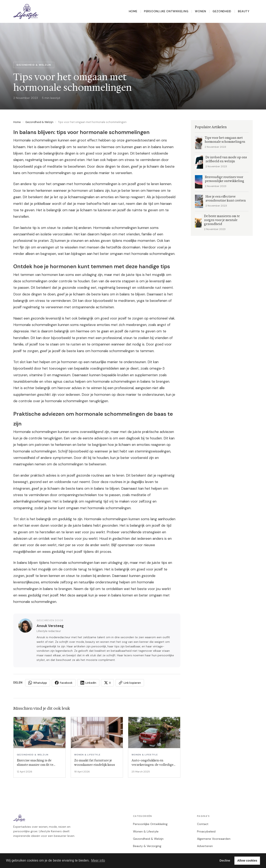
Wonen (200, 11)
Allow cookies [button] (247, 861)
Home (133, 11)
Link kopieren (130, 683)
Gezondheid (222, 11)
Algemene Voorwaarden (214, 839)
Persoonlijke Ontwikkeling (166, 11)
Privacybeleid (206, 831)
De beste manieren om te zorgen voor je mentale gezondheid (222, 220)
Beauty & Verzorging (147, 846)
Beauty (244, 11)
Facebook (64, 683)
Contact (203, 824)
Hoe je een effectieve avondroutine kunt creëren (226, 199)
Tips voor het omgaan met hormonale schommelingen (225, 140)
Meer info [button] (98, 860)
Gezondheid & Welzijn (39, 122)
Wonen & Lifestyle (146, 831)
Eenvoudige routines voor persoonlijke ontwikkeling (225, 179)
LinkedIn (88, 683)
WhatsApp (38, 683)
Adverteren (205, 846)
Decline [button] (225, 861)
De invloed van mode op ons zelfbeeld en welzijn (226, 159)
